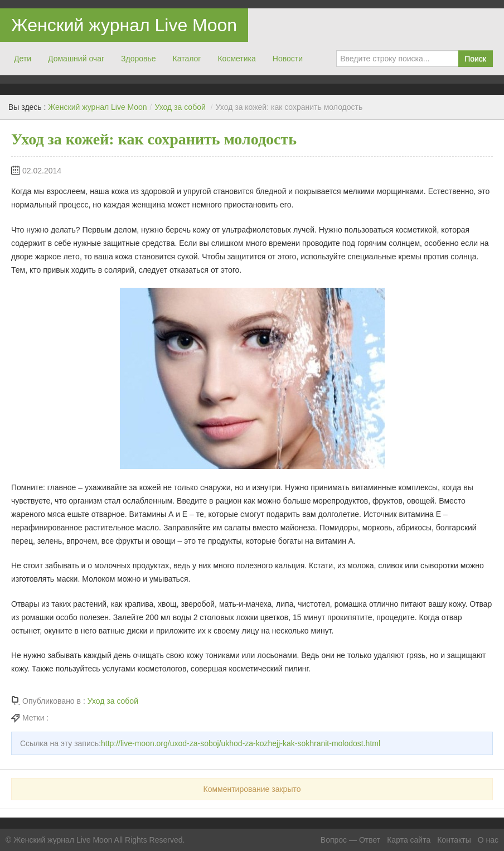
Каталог (187, 59)
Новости (288, 59)
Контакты (454, 840)
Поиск (475, 59)
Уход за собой (180, 107)
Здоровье (139, 59)
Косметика (236, 59)
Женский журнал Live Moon (124, 25)
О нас (488, 840)
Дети (23, 59)
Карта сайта (409, 840)
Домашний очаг (76, 59)
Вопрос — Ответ (350, 840)
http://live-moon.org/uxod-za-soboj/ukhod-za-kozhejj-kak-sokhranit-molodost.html (241, 743)
